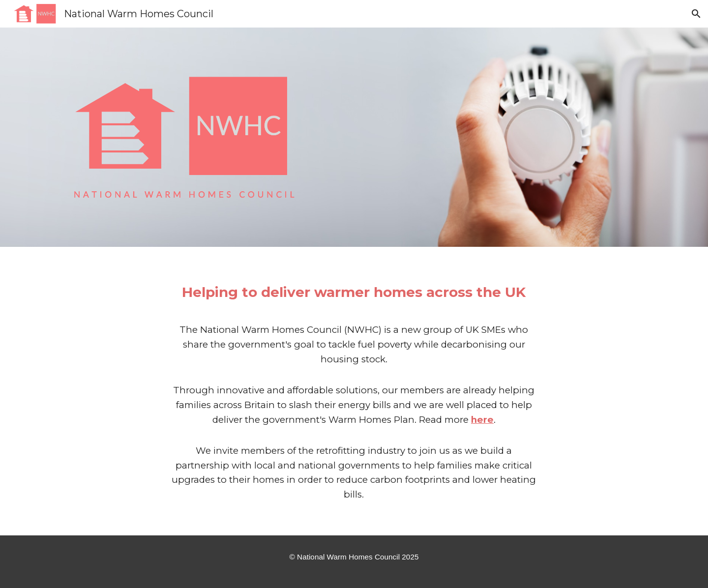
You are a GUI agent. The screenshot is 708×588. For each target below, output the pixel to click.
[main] (354, 391)
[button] (696, 14)
